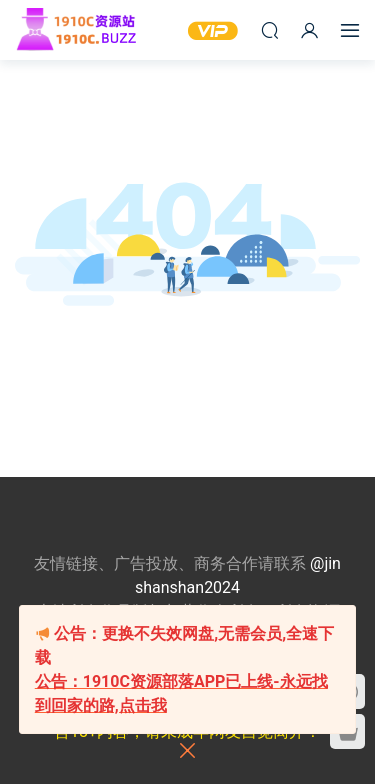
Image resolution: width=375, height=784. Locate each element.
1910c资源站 (85, 30)
